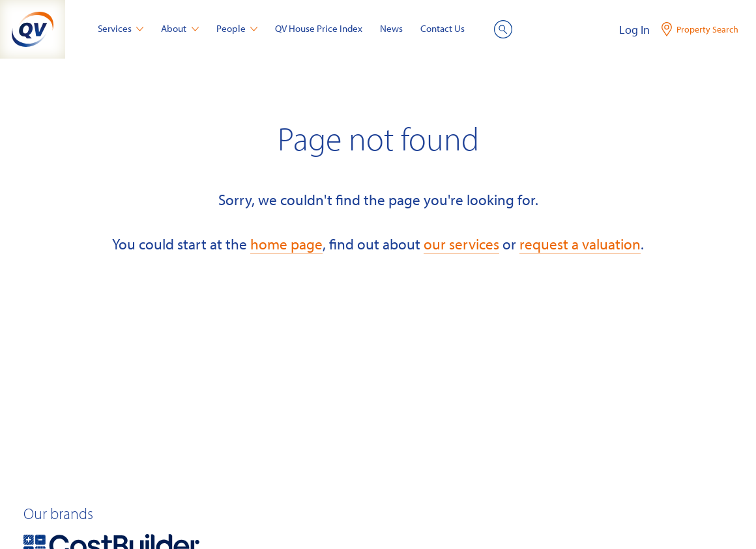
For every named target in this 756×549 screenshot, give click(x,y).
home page (286, 244)
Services (121, 28)
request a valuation (580, 244)
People (237, 28)
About (180, 28)
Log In (634, 30)
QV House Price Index (319, 28)
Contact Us (443, 28)
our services (461, 244)
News (391, 28)
